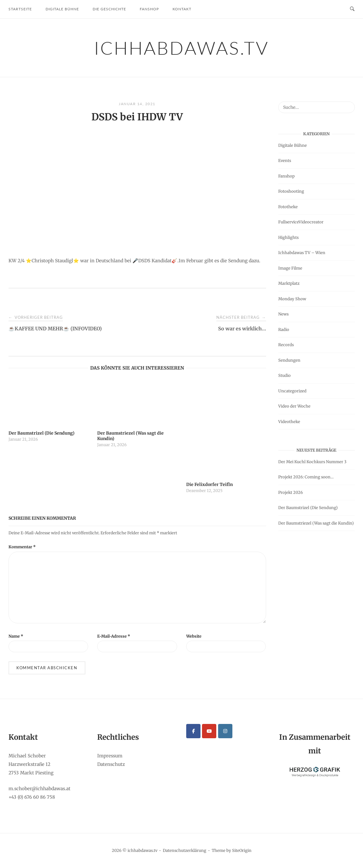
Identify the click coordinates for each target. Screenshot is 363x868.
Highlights (288, 238)
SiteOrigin (242, 851)
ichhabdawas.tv (181, 48)
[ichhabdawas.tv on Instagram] (225, 731)
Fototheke (288, 207)
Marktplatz (289, 283)
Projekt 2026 (291, 493)
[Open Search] (352, 9)
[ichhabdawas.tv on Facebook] (193, 731)
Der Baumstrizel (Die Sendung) (308, 508)
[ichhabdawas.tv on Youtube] (209, 731)
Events (285, 161)
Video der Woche (294, 406)
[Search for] (317, 107)
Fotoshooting (291, 191)
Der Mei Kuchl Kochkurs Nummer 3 (312, 462)
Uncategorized (292, 391)
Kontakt (182, 9)
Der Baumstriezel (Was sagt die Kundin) (316, 523)
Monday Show (292, 299)
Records (286, 345)
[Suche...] (348, 105)
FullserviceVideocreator (301, 222)
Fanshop (149, 9)
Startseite (20, 9)
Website (194, 636)
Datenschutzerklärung (185, 851)
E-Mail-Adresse (114, 636)
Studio (284, 375)
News (283, 314)
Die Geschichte (109, 9)
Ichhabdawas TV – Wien (302, 253)
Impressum (110, 756)
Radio (284, 330)
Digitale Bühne (62, 9)
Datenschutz (111, 764)
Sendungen (289, 360)
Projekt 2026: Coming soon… (306, 477)
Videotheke (289, 422)
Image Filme (290, 268)
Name (16, 636)
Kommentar (22, 547)
